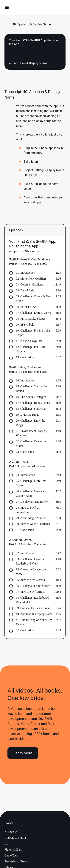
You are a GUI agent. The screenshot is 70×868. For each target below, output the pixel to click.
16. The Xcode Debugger (31, 397)
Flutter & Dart (13, 850)
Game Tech (11, 855)
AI (6, 844)
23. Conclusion (25, 452)
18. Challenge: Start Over (31, 409)
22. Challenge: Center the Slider (31, 444)
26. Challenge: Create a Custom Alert (30, 493)
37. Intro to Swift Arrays (31, 592)
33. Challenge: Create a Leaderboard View (30, 561)
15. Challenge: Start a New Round (32, 389)
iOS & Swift (12, 832)
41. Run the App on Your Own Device (34, 622)
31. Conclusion (25, 530)
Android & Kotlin (15, 838)
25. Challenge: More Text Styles (31, 483)
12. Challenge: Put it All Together (30, 349)
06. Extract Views (27, 307)
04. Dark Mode (25, 290)
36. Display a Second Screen (33, 586)
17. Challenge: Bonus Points (33, 403)
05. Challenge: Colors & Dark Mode (34, 299)
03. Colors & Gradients (30, 284)
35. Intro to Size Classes (30, 580)
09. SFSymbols (25, 325)
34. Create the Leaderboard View (32, 572)
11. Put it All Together (29, 341)
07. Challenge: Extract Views (33, 313)
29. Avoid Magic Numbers (32, 518)
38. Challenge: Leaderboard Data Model (32, 600)
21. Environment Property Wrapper (31, 433)
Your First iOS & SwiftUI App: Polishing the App (33, 244)
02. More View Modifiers (31, 279)
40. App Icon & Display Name (34, 614)
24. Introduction (25, 475)
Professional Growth (17, 861)
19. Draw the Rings (27, 415)
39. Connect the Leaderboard (33, 608)
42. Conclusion (25, 630)
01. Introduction (25, 273)
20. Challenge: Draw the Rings (30, 423)
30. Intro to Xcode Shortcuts (33, 524)
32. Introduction (25, 553)
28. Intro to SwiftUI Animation (28, 510)
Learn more (23, 753)
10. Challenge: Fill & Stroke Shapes (33, 333)
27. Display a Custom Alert (32, 502)
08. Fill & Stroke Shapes (31, 319)
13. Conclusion (25, 357)
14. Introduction (25, 380)
